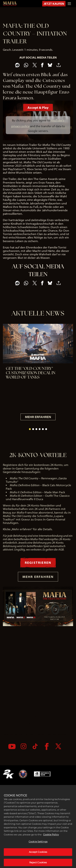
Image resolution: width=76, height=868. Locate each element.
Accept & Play (38, 107)
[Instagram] (24, 746)
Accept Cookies (38, 860)
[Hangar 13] (23, 774)
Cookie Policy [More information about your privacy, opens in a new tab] (51, 843)
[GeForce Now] (42, 774)
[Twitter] (58, 746)
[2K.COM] (8, 774)
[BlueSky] (50, 65)
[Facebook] (47, 746)
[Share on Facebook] (42, 65)
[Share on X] (35, 65)
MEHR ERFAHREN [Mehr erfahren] (38, 577)
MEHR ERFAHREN (38, 417)
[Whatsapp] (26, 65)
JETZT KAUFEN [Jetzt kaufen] (54, 4)
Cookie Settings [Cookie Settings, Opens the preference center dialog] (38, 850)
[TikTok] (35, 746)
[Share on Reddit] (17, 65)
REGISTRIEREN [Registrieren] (38, 562)
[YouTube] (12, 746)
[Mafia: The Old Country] (10, 4)
